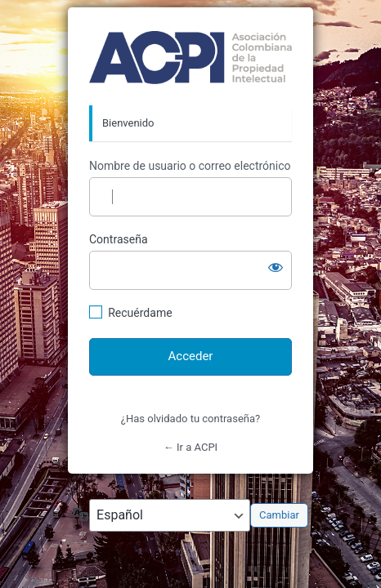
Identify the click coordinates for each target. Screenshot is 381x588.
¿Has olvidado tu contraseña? (190, 419)
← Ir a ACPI (190, 447)
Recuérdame (140, 313)
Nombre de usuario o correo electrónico (190, 166)
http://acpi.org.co (190, 57)
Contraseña (119, 239)
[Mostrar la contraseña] (276, 267)
